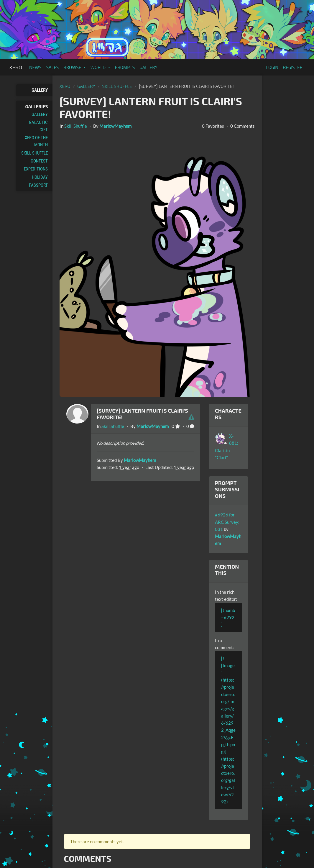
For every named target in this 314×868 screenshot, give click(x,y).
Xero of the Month (36, 141)
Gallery (148, 67)
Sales (53, 67)
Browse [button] (73, 67)
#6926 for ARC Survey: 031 (227, 522)
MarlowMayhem (115, 126)
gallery (86, 86)
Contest (39, 161)
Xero (16, 67)
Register (293, 67)
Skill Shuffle (34, 153)
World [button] (99, 67)
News (35, 67)
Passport (38, 185)
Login (272, 67)
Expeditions (36, 169)
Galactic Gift (38, 126)
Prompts (125, 67)
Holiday (40, 177)
